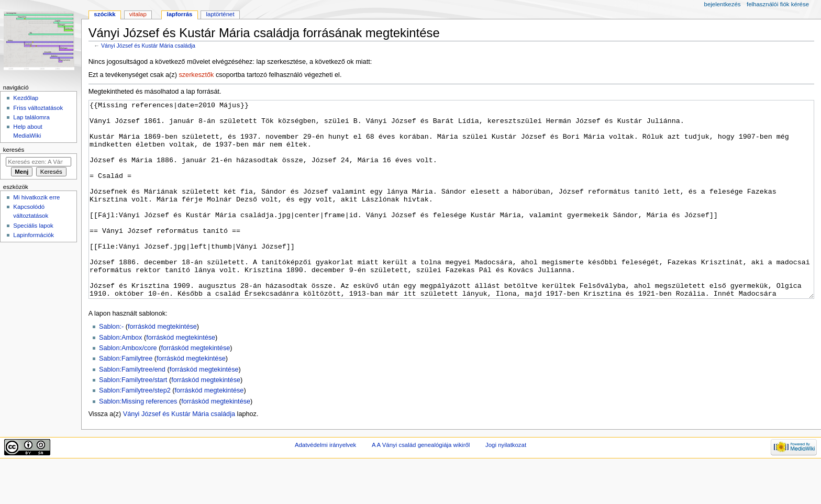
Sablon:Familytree (126, 398)
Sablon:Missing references (138, 441)
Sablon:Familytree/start (133, 419)
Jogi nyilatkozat (506, 484)
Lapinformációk (34, 235)
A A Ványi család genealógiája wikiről (421, 484)
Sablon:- (111, 366)
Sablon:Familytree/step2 (135, 430)
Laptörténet (220, 14)
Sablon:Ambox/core (128, 387)
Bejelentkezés (723, 4)
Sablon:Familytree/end (132, 409)
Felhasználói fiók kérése (778, 4)
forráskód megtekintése (162, 366)
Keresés (14, 150)
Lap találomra (31, 117)
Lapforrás (179, 14)
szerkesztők (196, 75)
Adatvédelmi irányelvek (325, 484)
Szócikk (104, 14)
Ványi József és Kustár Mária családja (148, 46)
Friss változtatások (38, 108)
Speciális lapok (33, 226)
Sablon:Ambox (121, 377)
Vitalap (138, 14)
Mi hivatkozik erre (36, 197)
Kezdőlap (26, 98)
